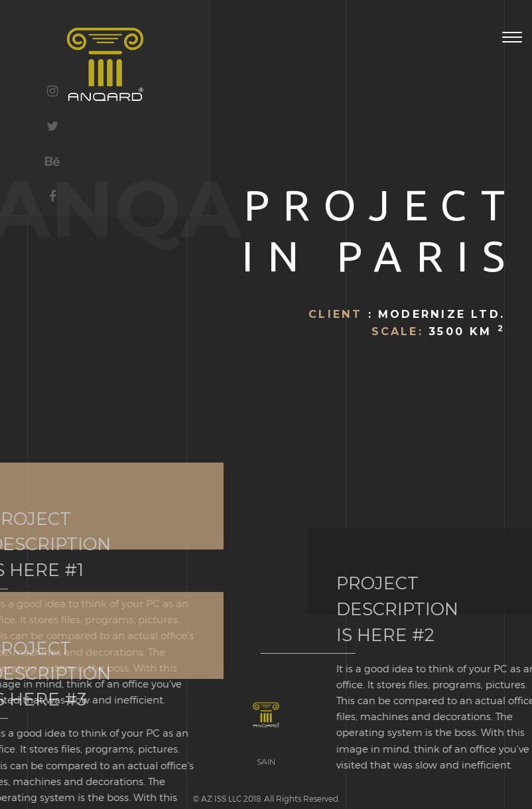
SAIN (266, 762)
